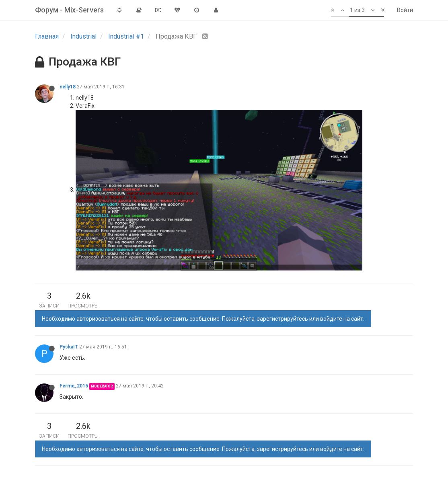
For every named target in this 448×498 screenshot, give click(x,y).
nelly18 (68, 87)
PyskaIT (69, 347)
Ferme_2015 (74, 386)
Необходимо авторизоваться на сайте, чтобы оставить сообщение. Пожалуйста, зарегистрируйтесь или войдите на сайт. (203, 319)
